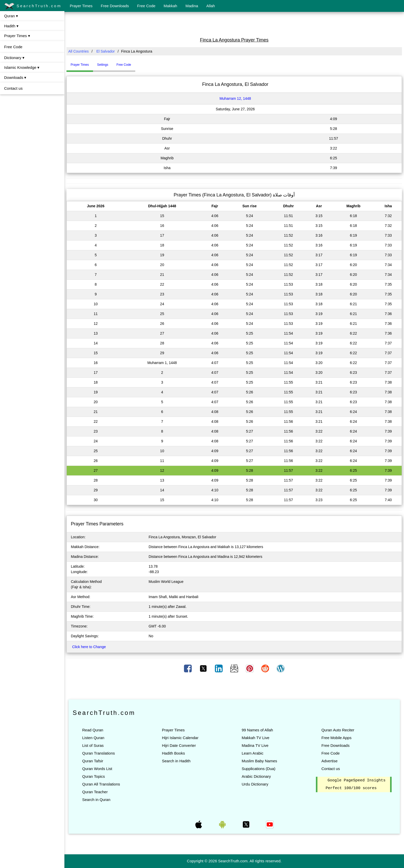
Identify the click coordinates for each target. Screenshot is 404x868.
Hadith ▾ (11, 26)
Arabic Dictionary (256, 776)
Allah (211, 6)
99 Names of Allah (257, 730)
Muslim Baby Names (259, 761)
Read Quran (93, 730)
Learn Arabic (252, 753)
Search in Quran (96, 800)
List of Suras (93, 745)
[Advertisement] (234, 24)
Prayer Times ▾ (17, 36)
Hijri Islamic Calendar (180, 738)
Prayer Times (81, 6)
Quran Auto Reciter (338, 730)
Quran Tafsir (93, 761)
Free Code (146, 6)
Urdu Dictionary (255, 784)
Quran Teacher (95, 792)
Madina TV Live (255, 745)
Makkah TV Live (255, 738)
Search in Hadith (176, 761)
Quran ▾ (11, 16)
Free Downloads (115, 6)
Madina (192, 6)
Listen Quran (93, 738)
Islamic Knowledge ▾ (22, 67)
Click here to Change (89, 647)
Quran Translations (99, 753)
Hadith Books (173, 753)
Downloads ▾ (15, 77)
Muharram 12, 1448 (235, 98)
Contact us (13, 88)
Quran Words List (97, 769)
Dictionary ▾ (14, 58)
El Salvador (106, 51)
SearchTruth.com (33, 6)
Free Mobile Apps (336, 738)
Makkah (170, 6)
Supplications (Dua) (259, 769)
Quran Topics (94, 776)
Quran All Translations (101, 784)
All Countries (78, 51)
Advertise (329, 761)
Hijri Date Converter (179, 745)
